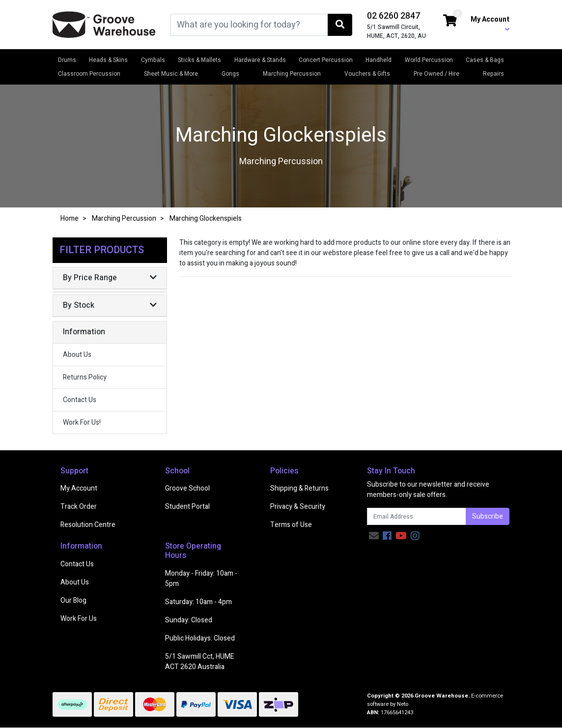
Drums (67, 60)
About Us (77, 355)
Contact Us (80, 400)
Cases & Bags (485, 60)
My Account (79, 488)
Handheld (379, 60)
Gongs (230, 74)
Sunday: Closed (189, 620)
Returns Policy (85, 377)
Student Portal (187, 507)
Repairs (493, 74)
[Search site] (340, 25)
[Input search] (249, 25)
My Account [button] (490, 24)
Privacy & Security (298, 507)
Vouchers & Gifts (367, 74)
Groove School (187, 488)
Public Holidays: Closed (200, 638)
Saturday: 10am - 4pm (198, 602)
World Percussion (429, 60)
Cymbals (153, 60)
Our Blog (73, 600)
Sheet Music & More (171, 74)
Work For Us (79, 619)
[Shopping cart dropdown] (450, 21)
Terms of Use (291, 525)
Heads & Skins (108, 60)
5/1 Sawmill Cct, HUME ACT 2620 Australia (200, 662)
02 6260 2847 (393, 16)
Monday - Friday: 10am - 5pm (201, 579)
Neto (403, 704)
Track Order (79, 507)
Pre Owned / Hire (436, 74)
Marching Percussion (292, 74)
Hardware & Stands (260, 60)
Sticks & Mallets (199, 60)
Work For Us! (82, 422)
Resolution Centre (88, 525)
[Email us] (374, 536)
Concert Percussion (326, 60)
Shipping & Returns (299, 488)
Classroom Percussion (89, 74)
